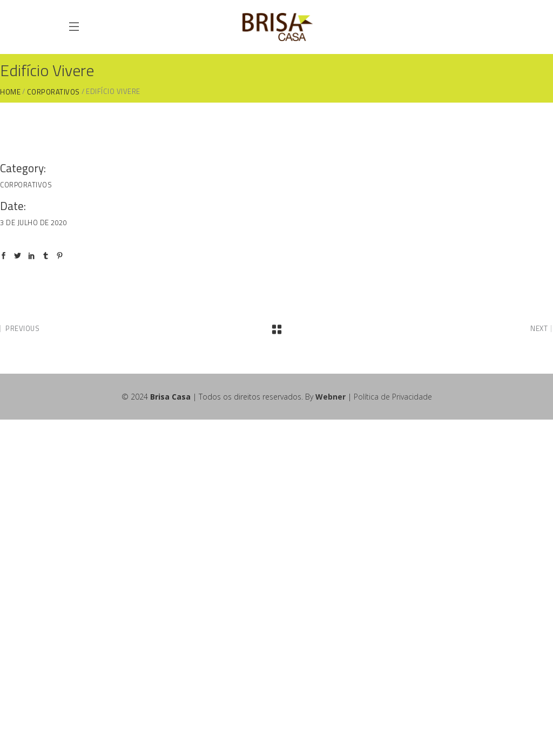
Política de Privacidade (393, 397)
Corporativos (53, 92)
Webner (331, 397)
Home (10, 92)
